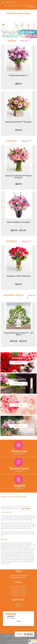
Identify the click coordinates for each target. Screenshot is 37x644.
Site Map (26, 643)
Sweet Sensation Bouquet (18, 222)
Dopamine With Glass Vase (18, 276)
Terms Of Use (13, 640)
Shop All (24, 41)
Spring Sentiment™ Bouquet (18, 122)
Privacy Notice (24, 640)
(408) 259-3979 (10, 2)
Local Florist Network (15, 643)
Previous (3, 67)
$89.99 (18, 184)
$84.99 (19, 84)
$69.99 (18, 284)
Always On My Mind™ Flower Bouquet (19, 177)
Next (34, 67)
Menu (3, 27)
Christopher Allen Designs (19, 13)
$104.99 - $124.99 (19, 341)
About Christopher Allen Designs (14, 496)
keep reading (26, 509)
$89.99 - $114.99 (19, 230)
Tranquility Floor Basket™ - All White (19, 334)
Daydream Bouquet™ (19, 75)
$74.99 (18, 130)
